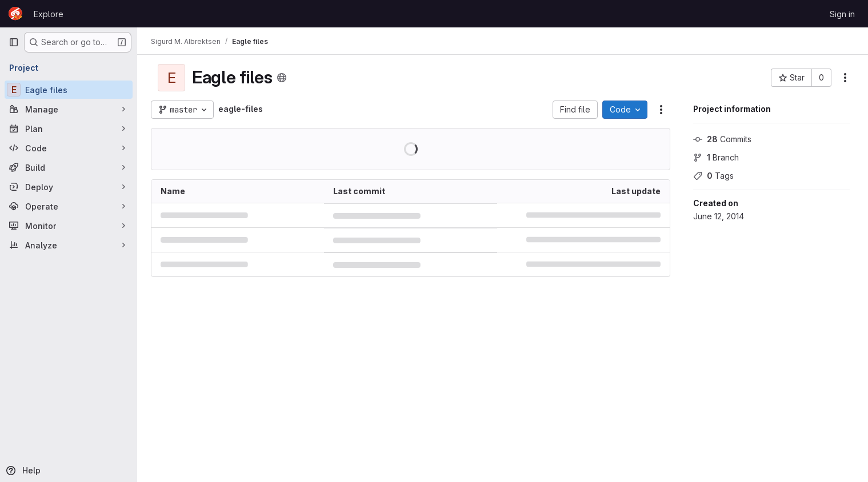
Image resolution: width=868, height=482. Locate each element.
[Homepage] (15, 14)
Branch (716, 157)
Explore (49, 14)
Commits (722, 139)
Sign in (842, 14)
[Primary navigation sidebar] (14, 42)
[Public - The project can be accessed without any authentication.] (282, 78)
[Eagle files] (69, 90)
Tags (713, 176)
